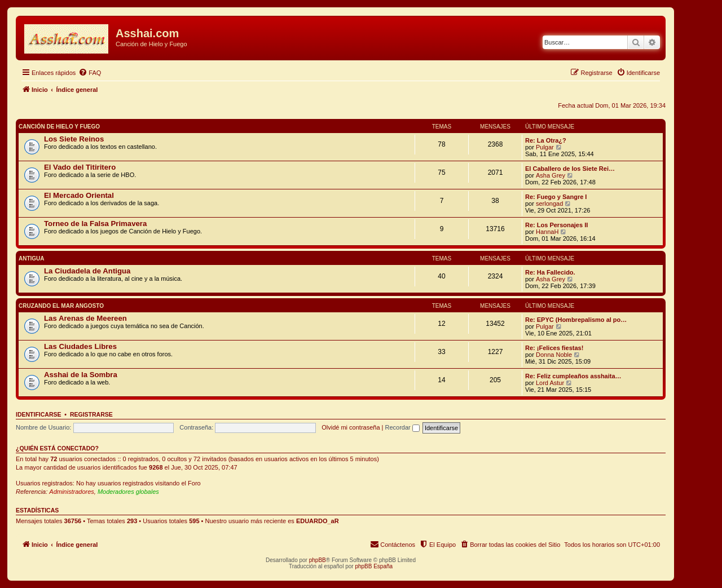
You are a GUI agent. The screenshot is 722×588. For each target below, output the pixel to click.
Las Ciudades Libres (80, 346)
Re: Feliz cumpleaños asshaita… (573, 376)
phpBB (318, 560)
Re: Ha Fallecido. (550, 272)
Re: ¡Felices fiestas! (554, 348)
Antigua (32, 258)
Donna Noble (554, 355)
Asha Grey (551, 175)
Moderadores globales (128, 492)
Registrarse (91, 414)
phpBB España (374, 566)
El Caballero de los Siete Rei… (570, 169)
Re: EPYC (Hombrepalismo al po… (576, 320)
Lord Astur (550, 383)
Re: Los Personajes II (556, 225)
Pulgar (545, 147)
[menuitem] (90, 73)
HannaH (547, 232)
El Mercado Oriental (79, 195)
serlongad (549, 204)
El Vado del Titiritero (80, 167)
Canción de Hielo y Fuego (59, 127)
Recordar (402, 427)
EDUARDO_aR (318, 521)
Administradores (71, 492)
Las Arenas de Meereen (85, 318)
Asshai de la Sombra (81, 375)
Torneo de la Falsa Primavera (95, 224)
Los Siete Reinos (74, 139)
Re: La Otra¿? (546, 140)
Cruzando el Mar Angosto (61, 306)
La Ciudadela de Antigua (87, 271)
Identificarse (39, 414)
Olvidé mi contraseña (351, 427)
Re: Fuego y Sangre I (556, 197)
